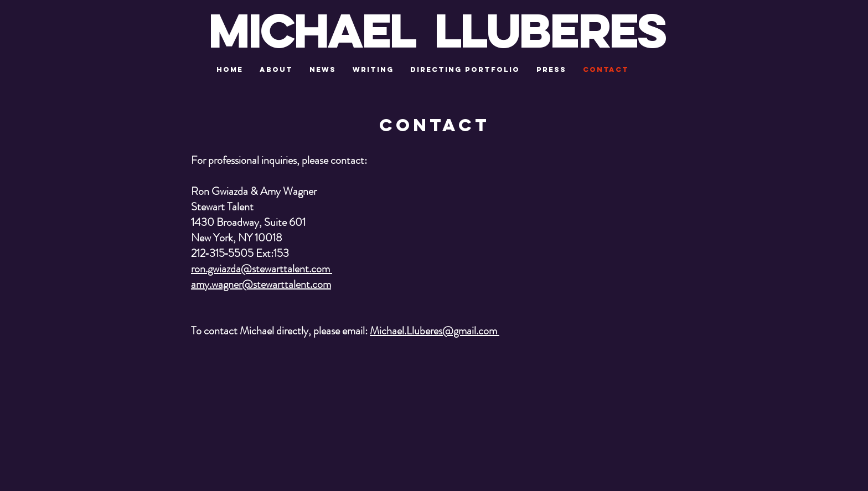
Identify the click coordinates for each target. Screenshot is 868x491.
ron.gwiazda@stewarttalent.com (262, 269)
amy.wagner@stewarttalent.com (261, 284)
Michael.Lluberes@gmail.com (435, 331)
